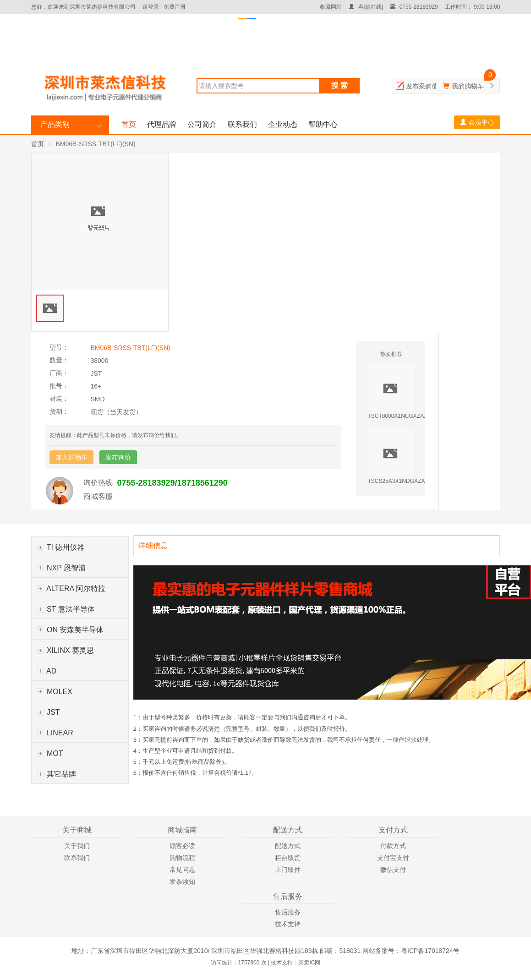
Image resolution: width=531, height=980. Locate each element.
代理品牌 (162, 124)
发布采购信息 (425, 86)
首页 (129, 124)
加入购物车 (71, 457)
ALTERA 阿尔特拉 (71, 589)
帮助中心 (323, 124)
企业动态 (283, 124)
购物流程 (182, 858)
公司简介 (202, 124)
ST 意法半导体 (66, 609)
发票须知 (182, 881)
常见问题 (182, 870)
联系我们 (242, 124)
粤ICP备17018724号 (430, 951)
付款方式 (393, 846)
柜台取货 (288, 858)
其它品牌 (57, 774)
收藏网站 (331, 7)
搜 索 (339, 85)
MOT (50, 753)
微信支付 (393, 870)
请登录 (151, 7)
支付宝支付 (393, 858)
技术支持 (288, 924)
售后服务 (288, 912)
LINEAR (55, 733)
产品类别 (55, 124)
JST (49, 712)
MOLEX (55, 692)
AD (47, 671)
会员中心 (477, 122)
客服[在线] (366, 7)
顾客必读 (182, 846)
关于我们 (77, 846)
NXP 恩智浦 (62, 568)
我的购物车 (468, 86)
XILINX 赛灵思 (66, 650)
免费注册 (175, 7)
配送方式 (288, 846)
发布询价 (118, 457)
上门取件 (288, 870)
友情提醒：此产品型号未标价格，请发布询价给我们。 (115, 435)
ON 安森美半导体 (71, 630)
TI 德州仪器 (61, 547)
